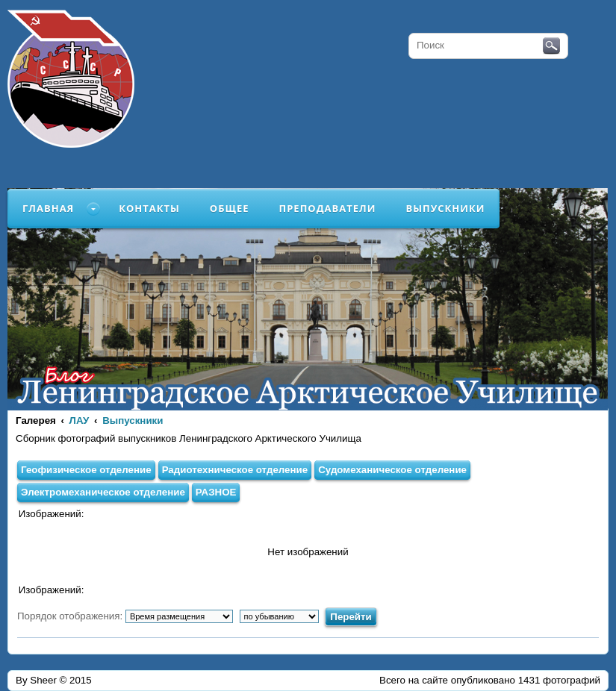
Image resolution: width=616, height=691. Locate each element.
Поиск (551, 46)
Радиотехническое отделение (235, 470)
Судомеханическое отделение (392, 470)
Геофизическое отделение (86, 470)
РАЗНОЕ (216, 492)
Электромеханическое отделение (103, 492)
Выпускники (445, 208)
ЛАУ (80, 420)
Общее (230, 208)
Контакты (149, 208)
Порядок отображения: (125, 616)
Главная (48, 208)
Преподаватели (328, 208)
